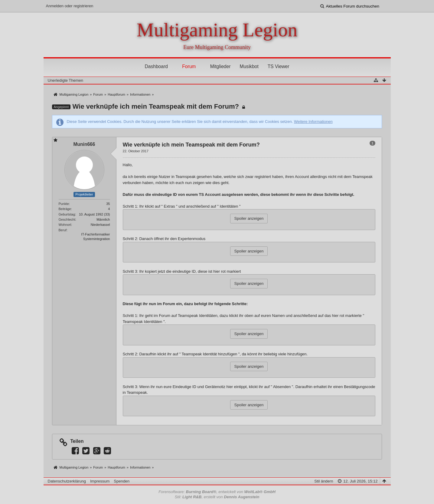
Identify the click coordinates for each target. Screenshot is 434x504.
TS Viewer (279, 66)
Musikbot (249, 66)
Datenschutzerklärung (67, 481)
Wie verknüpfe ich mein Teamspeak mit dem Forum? (156, 106)
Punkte (64, 204)
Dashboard (156, 66)
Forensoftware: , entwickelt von (217, 492)
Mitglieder (220, 66)
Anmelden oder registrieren (70, 6)
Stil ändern (324, 481)
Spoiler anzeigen (249, 218)
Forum (189, 66)
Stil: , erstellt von (217, 497)
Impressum (100, 481)
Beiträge (65, 209)
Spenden (122, 481)
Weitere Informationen (313, 122)
